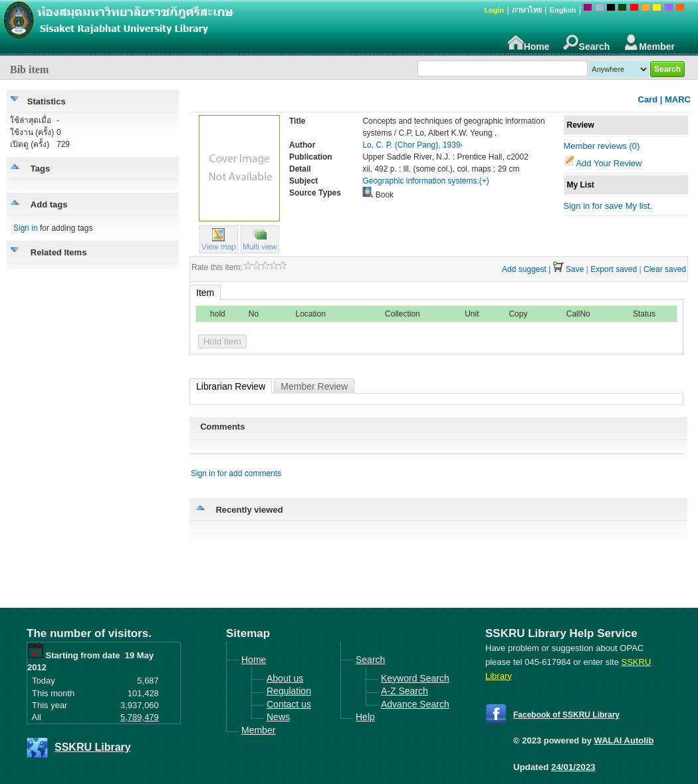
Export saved (614, 269)
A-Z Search (405, 691)
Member (649, 43)
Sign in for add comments (236, 473)
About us (285, 678)
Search (587, 43)
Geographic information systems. (420, 181)
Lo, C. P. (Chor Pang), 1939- (412, 145)
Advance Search (415, 704)
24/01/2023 (573, 767)
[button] (260, 250)
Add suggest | (526, 269)
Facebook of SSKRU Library (566, 715)
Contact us (289, 704)
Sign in (26, 228)
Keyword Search (415, 678)
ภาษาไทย (527, 10)
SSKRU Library (93, 747)
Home (529, 43)
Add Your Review (609, 163)
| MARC (675, 99)
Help (365, 717)
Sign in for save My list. (608, 206)
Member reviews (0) (602, 146)
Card (648, 99)
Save (575, 269)
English (563, 10)
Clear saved (665, 269)
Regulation (289, 691)
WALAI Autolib (624, 740)
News (278, 717)
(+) (484, 181)
